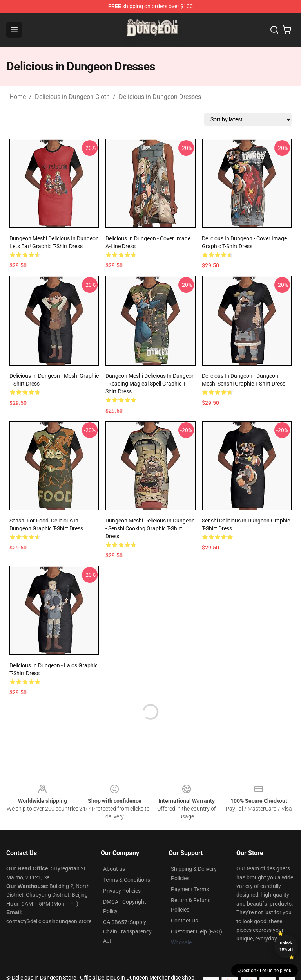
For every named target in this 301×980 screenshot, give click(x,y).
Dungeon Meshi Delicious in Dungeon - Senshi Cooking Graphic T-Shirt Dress (150, 528)
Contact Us (184, 921)
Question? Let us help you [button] (265, 971)
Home (18, 97)
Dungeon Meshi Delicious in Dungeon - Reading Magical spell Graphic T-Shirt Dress (150, 384)
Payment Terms (190, 889)
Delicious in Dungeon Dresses (160, 97)
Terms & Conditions (127, 880)
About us (114, 869)
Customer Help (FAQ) (197, 931)
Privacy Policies (122, 891)
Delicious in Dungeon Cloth (72, 97)
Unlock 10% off (286, 946)
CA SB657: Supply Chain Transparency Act (127, 931)
